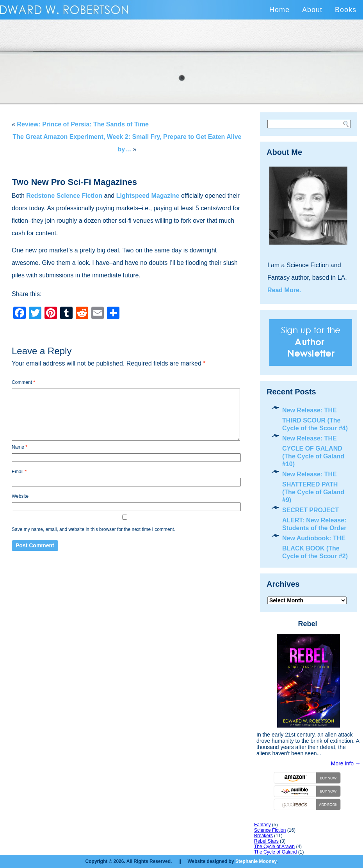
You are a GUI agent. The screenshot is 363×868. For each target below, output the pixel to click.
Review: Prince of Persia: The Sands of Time (83, 124)
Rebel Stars (266, 841)
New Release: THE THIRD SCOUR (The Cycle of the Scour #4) (315, 419)
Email (19, 472)
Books (346, 10)
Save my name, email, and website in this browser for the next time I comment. (93, 529)
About (312, 10)
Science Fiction (270, 830)
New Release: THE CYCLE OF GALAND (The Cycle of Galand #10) (313, 451)
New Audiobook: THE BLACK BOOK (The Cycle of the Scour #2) (315, 547)
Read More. (284, 290)
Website (20, 496)
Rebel (307, 624)
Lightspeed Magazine (148, 196)
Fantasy (262, 825)
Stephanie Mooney (256, 861)
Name (20, 447)
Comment (23, 382)
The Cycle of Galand (275, 852)
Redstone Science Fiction (64, 196)
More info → (346, 763)
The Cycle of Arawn (274, 847)
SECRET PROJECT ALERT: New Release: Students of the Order (314, 519)
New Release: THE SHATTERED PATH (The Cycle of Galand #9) (313, 487)
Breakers (263, 836)
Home (279, 10)
